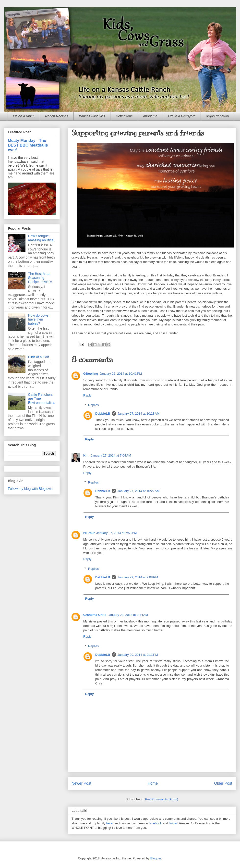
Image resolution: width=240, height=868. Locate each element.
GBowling (91, 374)
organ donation (217, 116)
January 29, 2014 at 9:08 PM (138, 577)
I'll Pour (89, 533)
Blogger (156, 858)
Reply (87, 395)
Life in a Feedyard (182, 116)
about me (150, 116)
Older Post (223, 783)
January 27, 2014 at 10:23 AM (139, 414)
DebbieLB (103, 414)
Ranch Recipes (57, 116)
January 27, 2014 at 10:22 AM (139, 491)
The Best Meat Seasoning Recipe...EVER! (40, 278)
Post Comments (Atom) (162, 799)
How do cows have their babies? (38, 320)
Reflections (124, 116)
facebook (155, 823)
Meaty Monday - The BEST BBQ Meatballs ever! (28, 145)
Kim (86, 455)
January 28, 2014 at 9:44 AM (128, 615)
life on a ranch (24, 116)
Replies (93, 405)
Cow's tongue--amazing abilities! (41, 238)
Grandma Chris (95, 615)
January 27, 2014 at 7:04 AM (111, 455)
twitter (173, 823)
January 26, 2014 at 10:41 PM (121, 374)
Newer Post (81, 783)
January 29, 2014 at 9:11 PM (138, 655)
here (109, 823)
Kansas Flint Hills (92, 116)
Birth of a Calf (39, 357)
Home (153, 783)
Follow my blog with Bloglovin (30, 489)
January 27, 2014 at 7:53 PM (116, 533)
